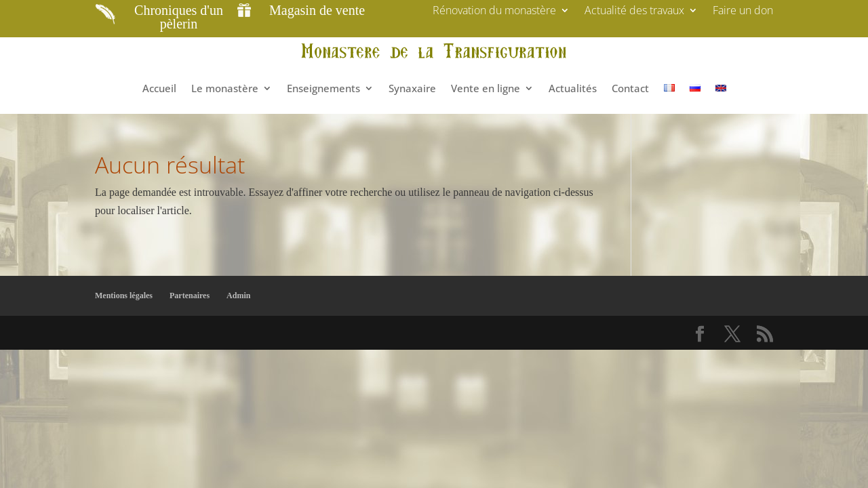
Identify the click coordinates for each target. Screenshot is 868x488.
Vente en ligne (486, 88)
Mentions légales (124, 296)
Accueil (159, 88)
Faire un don (743, 12)
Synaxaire (412, 88)
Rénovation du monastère (494, 12)
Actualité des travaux (634, 12)
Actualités (573, 88)
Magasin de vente (317, 10)
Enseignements (323, 88)
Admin (238, 296)
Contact (630, 88)
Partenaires (190, 296)
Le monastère (225, 88)
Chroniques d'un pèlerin (179, 17)
